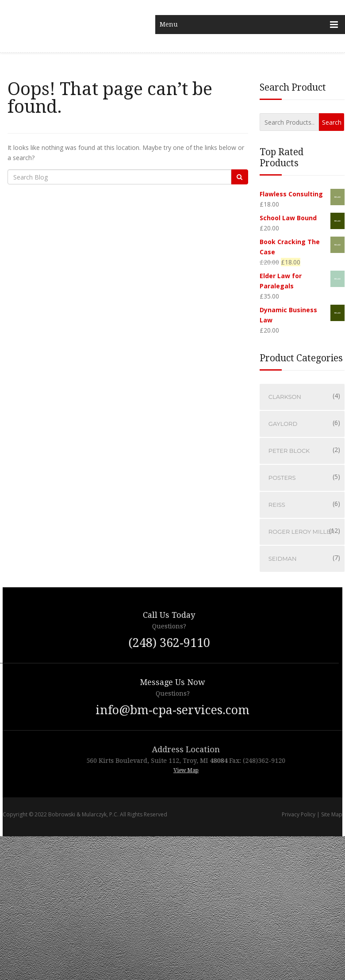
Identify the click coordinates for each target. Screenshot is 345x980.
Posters (282, 478)
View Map (203, 770)
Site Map (332, 814)
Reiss (277, 505)
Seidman (283, 559)
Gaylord (283, 424)
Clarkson (285, 397)
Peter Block (289, 451)
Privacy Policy (299, 814)
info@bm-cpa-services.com (172, 710)
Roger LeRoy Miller (302, 532)
